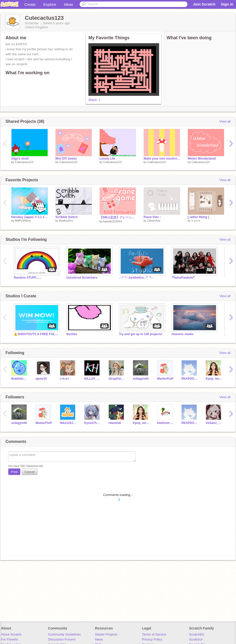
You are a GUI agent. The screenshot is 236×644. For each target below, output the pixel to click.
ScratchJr (196, 639)
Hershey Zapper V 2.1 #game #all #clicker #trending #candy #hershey (30, 217)
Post (14, 472)
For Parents (10, 639)
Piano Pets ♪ (152, 217)
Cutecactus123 (24, 162)
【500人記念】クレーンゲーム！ (118, 217)
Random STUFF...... (27, 278)
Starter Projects (106, 634)
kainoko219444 (113, 221)
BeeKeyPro (66, 221)
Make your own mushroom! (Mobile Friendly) (162, 159)
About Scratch (11, 634)
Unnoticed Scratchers (82, 278)
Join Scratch (204, 4)
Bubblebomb (20, 379)
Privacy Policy (152, 639)
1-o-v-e (196, 221)
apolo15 (41, 379)
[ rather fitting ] (198, 217)
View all (225, 121)
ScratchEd (196, 634)
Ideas (69, 4)
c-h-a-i (64, 379)
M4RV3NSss (23, 221)
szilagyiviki (141, 379)
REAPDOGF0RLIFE (190, 379)
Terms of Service (154, 634)
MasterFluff (165, 379)
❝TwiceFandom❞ (183, 278)
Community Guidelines (64, 634)
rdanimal (115, 423)
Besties (72, 334)
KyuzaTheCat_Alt (93, 423)
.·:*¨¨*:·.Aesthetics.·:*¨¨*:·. (136, 278)
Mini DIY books (66, 159)
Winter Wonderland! (202, 159)
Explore (50, 4)
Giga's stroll (20, 159)
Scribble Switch (67, 217)
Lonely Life (107, 159)
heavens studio (183, 334)
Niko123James (68, 423)
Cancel (30, 472)
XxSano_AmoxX (214, 423)
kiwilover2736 (165, 423)
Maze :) (94, 100)
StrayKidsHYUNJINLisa (117, 379)
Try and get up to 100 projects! (141, 334)
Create (30, 4)
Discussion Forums (62, 639)
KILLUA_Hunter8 (93, 379)
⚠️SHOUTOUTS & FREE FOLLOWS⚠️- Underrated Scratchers (36, 334)
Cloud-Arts (154, 221)
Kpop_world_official (214, 379)
